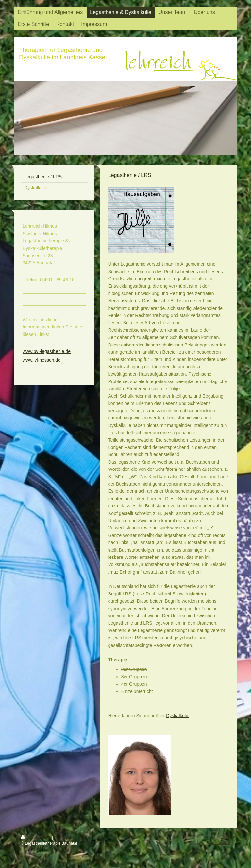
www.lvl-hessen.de (42, 360)
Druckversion (36, 838)
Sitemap (61, 838)
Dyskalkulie (178, 716)
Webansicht (220, 843)
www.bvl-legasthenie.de (47, 351)
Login (225, 837)
